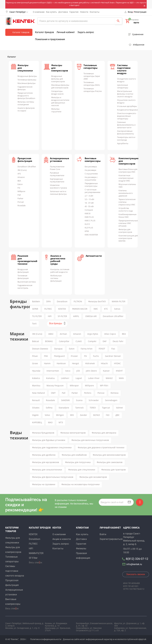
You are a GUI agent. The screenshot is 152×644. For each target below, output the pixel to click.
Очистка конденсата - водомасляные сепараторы (127, 116)
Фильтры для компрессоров (125, 231)
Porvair (21, 202)
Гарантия (74, 12)
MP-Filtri (104, 386)
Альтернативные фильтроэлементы (125, 132)
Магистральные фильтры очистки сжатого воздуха (125, 94)
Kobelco (36, 378)
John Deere (91, 371)
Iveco (68, 371)
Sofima (49, 408)
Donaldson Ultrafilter (27, 167)
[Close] (145, 6)
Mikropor (74, 386)
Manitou (36, 386)
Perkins (88, 393)
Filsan (35, 356)
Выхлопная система (27, 282)
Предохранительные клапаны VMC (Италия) (128, 223)
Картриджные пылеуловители (57, 180)
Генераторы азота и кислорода (126, 139)
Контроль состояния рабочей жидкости (60, 271)
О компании (39, 12)
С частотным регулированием (92, 191)
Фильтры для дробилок (44, 455)
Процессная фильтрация (25, 160)
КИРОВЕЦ (37, 422)
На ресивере (90, 170)
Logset (79, 378)
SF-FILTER (62, 316)
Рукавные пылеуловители (57, 174)
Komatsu (50, 378)
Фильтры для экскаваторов (93, 477)
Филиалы (81, 548)
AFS (19, 174)
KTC (106, 309)
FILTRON (78, 301)
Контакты (95, 12)
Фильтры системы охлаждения (26, 103)
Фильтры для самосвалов (110, 462)
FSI (19, 188)
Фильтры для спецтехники (82, 470)
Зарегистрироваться (111, 539)
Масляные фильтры (27, 83)
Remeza (115, 393)
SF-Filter (33, 558)
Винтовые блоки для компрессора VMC (128, 171)
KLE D (87, 224)
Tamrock (79, 408)
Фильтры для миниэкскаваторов (109, 455)
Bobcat (35, 341)
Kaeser (106, 371)
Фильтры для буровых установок (49, 440)
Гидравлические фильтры (25, 88)
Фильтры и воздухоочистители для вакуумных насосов (60, 101)
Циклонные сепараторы (123, 86)
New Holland (38, 393)
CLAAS (79, 341)
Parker (20, 198)
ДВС (118, 415)
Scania (79, 400)
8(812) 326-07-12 (137, 559)
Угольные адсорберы (127, 106)
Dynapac (58, 349)
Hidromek (90, 363)
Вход (130, 12)
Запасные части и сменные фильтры (58, 193)
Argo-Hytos (93, 334)
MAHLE (109, 378)
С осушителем (91, 174)
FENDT (102, 349)
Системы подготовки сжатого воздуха (124, 69)
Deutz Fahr (118, 341)
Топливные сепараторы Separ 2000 (92, 76)
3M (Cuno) (22, 170)
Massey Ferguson (55, 386)
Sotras (117, 309)
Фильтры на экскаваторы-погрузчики (80, 484)
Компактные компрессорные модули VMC (126, 178)
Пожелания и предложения (50, 39)
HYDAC (117, 363)
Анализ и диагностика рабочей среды (58, 260)
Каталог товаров (21, 32)
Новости (84, 12)
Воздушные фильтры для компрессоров (58, 79)
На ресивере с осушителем (91, 178)
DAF (105, 341)
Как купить (51, 12)
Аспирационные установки (60, 160)
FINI (46, 356)
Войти (103, 534)
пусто (136, 23)
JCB (78, 371)
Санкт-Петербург (19, 12)
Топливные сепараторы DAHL (92, 84)
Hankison (61, 363)
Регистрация (140, 12)
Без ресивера (91, 167)
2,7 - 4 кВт (89, 196)
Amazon (21, 177)
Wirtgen (60, 415)
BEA (19, 181)
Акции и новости (62, 539)
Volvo (47, 415)
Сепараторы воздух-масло (57, 92)
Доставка (63, 12)
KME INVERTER (91, 235)
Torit (34, 324)
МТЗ (61, 422)
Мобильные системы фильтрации (56, 278)
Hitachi (104, 363)
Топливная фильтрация (23, 277)
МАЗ (50, 422)
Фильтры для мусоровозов (46, 462)
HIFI (50, 316)
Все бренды (56, 323)
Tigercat (106, 408)
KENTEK (62, 309)
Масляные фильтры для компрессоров (60, 86)
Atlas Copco (110, 334)
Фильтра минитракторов (73, 433)
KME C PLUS (90, 221)
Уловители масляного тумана (58, 186)
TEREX (93, 408)
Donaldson (62, 301)
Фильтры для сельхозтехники (47, 470)
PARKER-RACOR (80, 309)
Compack (89, 210)
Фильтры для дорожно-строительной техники (101, 447)
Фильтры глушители (56, 110)
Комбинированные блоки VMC (127, 216)
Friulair (74, 356)
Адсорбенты (123, 143)
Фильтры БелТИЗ (97, 301)
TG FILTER (37, 316)
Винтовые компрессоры (93, 160)
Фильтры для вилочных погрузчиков (90, 440)
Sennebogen (111, 400)
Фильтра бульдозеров (43, 433)
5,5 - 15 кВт (89, 199)
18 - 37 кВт (89, 203)
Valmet (119, 408)
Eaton (20, 184)
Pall (19, 195)
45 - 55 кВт (89, 206)
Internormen (53, 371)
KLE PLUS (89, 228)
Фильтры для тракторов (113, 470)
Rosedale (22, 205)
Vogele (35, 415)
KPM (87, 231)
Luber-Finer (94, 378)
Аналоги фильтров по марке (26, 109)
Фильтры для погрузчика (78, 462)
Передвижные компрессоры (91, 185)
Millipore (21, 191)
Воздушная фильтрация (23, 271)
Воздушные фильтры (27, 76)
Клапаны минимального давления (126, 193)
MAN (121, 378)
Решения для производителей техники (27, 260)
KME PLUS (89, 217)
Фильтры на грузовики (44, 484)
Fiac (113, 349)
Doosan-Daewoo (40, 349)
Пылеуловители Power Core (57, 168)
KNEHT (119, 371)
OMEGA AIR (91, 316)
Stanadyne (64, 408)
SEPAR (35, 309)
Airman (63, 334)
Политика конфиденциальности (46, 639)
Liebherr (65, 378)
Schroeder (94, 400)
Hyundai (36, 371)
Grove (35, 363)
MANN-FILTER (119, 301)
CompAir (92, 341)
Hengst (75, 363)
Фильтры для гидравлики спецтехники (52, 447)
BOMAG (49, 341)
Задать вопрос (86, 32)
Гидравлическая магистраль (25, 287)
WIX (72, 415)
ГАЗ (108, 415)
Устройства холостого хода (126, 209)
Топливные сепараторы (91, 67)
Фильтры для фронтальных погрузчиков (53, 477)
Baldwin (36, 301)
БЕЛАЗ (96, 415)
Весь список (12, 609)
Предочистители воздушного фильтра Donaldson (26, 96)
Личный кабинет (66, 32)
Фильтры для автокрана (104, 433)
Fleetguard (59, 356)
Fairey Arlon (87, 349)
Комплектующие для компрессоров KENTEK (128, 238)
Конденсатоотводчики (127, 110)
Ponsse (101, 393)
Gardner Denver (113, 356)
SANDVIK (65, 400)
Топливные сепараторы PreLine (93, 90)
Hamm (47, 363)
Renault (36, 400)
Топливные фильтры (27, 80)
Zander (84, 415)
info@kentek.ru (133, 564)
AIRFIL (76, 316)
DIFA (48, 301)
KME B (87, 213)
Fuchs (96, 356)
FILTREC (48, 309)
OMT (53, 393)
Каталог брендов (44, 32)
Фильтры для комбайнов (74, 455)
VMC (96, 309)
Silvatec (36, 408)
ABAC (51, 334)
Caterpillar (64, 341)
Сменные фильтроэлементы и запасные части (126, 125)
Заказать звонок (136, 574)
